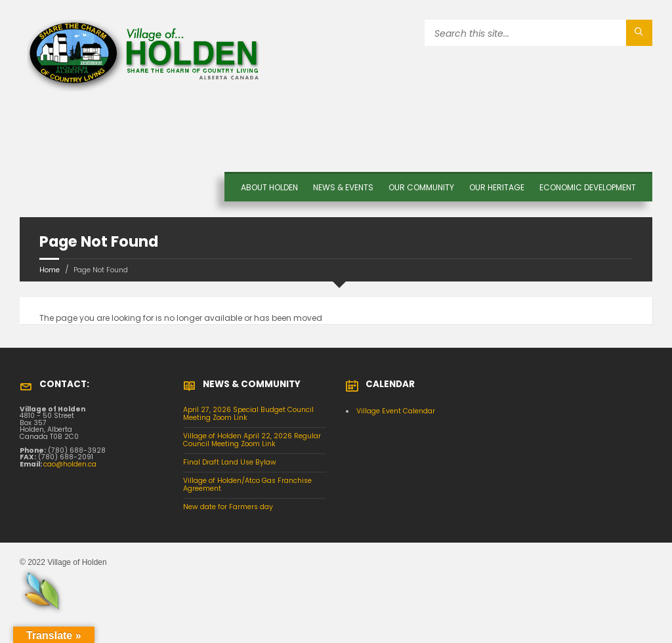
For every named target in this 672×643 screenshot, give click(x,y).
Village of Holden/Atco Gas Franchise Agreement (247, 485)
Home (50, 270)
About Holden (269, 187)
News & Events (343, 187)
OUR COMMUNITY (421, 187)
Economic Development (588, 187)
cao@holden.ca (70, 464)
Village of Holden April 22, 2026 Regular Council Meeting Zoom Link (252, 440)
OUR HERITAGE (497, 187)
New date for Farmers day (228, 507)
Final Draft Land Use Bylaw (230, 462)
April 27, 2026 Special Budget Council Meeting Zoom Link (248, 414)
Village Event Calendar (396, 411)
